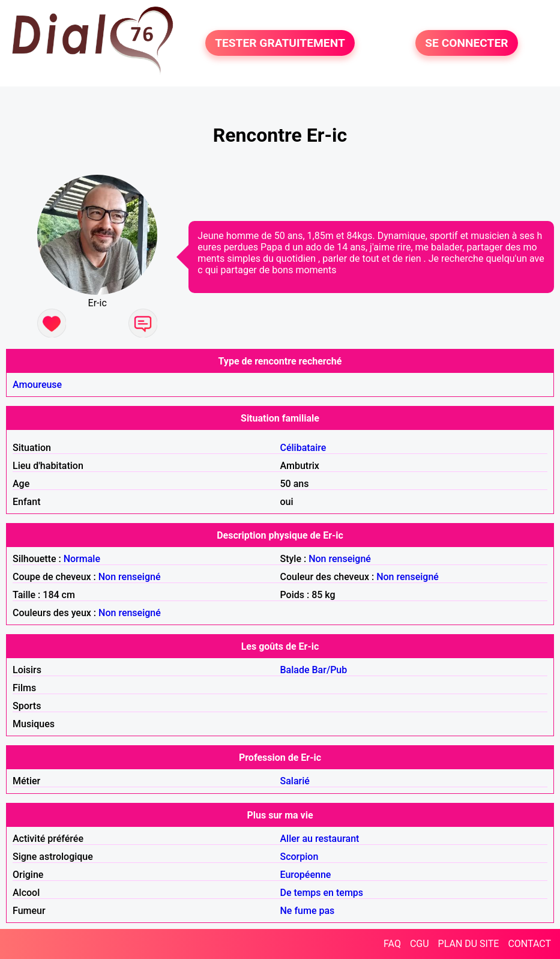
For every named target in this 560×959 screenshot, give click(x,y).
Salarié (295, 781)
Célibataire (303, 448)
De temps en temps (322, 893)
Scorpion (300, 857)
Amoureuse (37, 385)
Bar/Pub (330, 670)
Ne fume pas (308, 911)
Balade (295, 670)
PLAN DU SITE (469, 944)
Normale (82, 559)
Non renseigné (340, 559)
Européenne (306, 875)
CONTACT (529, 944)
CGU (420, 944)
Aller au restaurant (320, 839)
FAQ (392, 944)
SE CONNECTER (466, 43)
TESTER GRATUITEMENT (280, 43)
